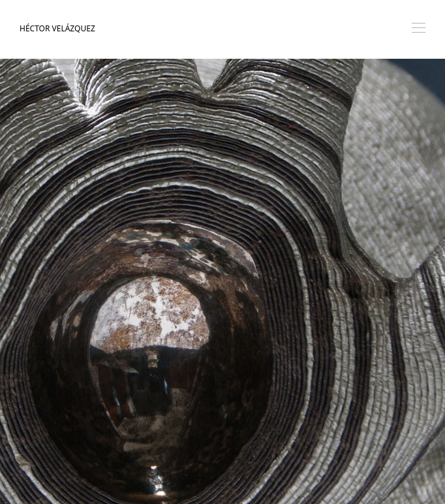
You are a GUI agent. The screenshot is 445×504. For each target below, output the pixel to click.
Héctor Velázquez (57, 28)
